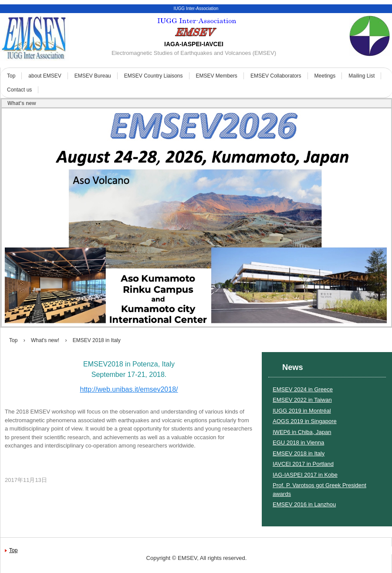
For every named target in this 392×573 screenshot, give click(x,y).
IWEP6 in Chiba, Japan (302, 432)
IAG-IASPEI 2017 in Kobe (305, 475)
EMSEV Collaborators (276, 76)
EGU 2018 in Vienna (298, 442)
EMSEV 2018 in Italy (299, 453)
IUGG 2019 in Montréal (302, 411)
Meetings (325, 76)
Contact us (19, 90)
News (293, 367)
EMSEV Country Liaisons (154, 76)
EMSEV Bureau (93, 76)
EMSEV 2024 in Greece (303, 389)
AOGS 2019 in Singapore (305, 421)
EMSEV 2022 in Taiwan (302, 400)
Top (11, 76)
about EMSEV (45, 76)
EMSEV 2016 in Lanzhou (304, 504)
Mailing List (362, 76)
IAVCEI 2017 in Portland (303, 464)
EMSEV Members (217, 76)
